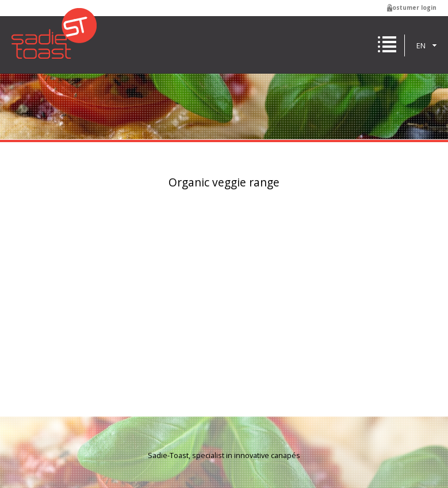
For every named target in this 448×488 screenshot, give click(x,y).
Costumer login (412, 7)
